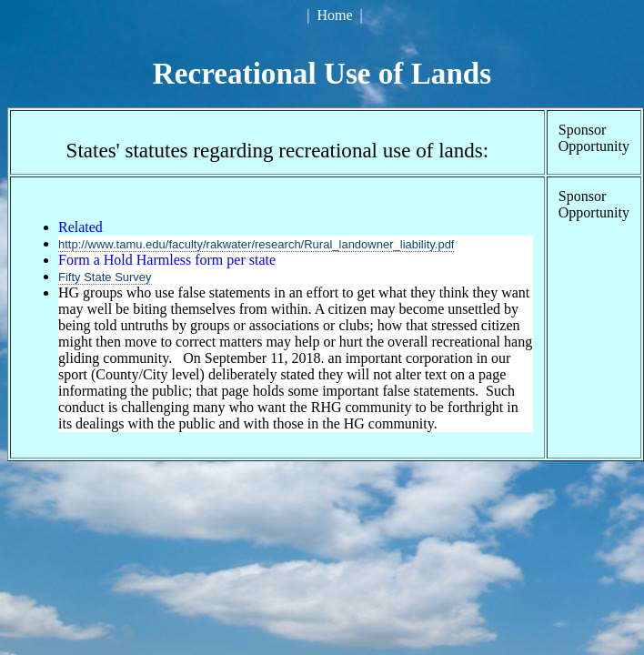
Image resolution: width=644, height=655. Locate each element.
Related (80, 227)
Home (334, 15)
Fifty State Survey (105, 277)
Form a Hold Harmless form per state (167, 260)
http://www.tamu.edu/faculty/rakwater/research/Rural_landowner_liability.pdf (256, 244)
